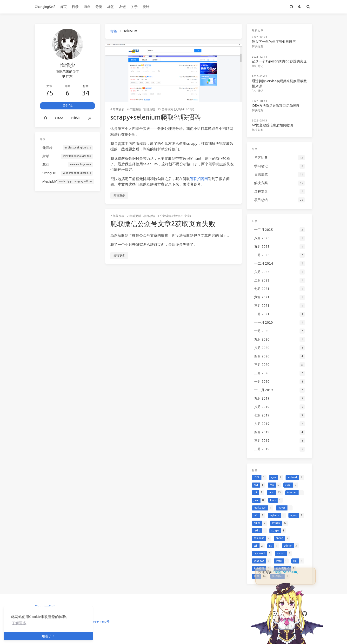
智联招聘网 (199, 179)
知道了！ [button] (48, 636)
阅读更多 (119, 195)
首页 (63, 7)
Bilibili (76, 118)
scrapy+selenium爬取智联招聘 (156, 117)
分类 (99, 7)
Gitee (59, 118)
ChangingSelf (45, 7)
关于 (134, 7)
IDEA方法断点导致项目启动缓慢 (276, 106)
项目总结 (149, 109)
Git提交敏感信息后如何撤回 (272, 125)
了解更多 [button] (19, 623)
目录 (75, 7)
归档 (87, 7)
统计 (146, 7)
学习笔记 (258, 66)
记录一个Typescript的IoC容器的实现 (279, 61)
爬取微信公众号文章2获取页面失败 (163, 224)
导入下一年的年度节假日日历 (274, 42)
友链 (122, 7)
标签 (111, 7)
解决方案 (258, 46)
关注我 (67, 106)
